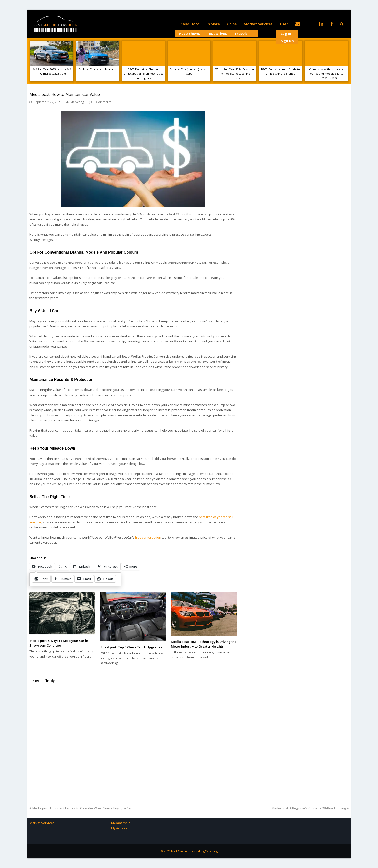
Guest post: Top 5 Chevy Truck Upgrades (131, 647)
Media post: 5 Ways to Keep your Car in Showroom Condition (59, 643)
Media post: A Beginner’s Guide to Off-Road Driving (310, 808)
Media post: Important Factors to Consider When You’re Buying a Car (81, 808)
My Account (119, 828)
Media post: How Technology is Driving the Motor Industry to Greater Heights (204, 644)
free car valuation (148, 537)
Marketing (77, 102)
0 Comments (103, 102)
